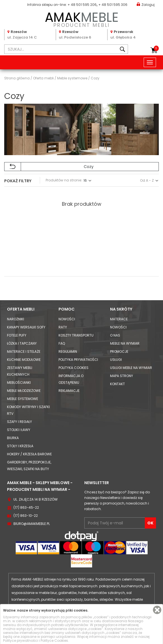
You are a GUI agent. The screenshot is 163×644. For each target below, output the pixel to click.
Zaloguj (146, 4)
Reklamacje (69, 391)
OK (150, 523)
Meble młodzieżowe (24, 391)
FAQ (62, 343)
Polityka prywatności (78, 360)
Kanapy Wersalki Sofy (26, 327)
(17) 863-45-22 (26, 507)
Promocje (119, 351)
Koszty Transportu (76, 335)
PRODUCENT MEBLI (81, 19)
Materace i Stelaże (24, 351)
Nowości (67, 319)
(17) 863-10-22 (26, 516)
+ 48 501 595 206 (82, 5)
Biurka (13, 438)
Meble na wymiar (125, 343)
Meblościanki (19, 383)
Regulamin (68, 351)
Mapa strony (122, 376)
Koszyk (156, 48)
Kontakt (117, 384)
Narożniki (16, 319)
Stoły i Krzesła (20, 446)
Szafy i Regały (19, 422)
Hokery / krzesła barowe (29, 454)
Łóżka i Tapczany (22, 343)
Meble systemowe (23, 399)
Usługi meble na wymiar (131, 368)
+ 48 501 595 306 (113, 5)
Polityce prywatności (21, 641)
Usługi (116, 360)
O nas (115, 335)
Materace (119, 319)
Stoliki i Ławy (19, 430)
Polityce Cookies (54, 641)
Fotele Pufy (17, 335)
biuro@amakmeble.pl (32, 524)
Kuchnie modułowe (24, 360)
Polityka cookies (74, 368)
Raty (63, 327)
